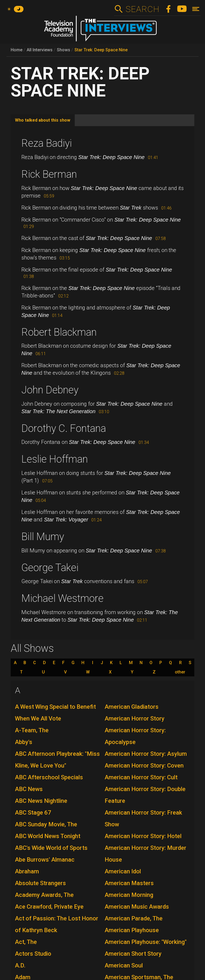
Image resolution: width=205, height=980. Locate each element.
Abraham (27, 871)
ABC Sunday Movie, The (46, 824)
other (180, 672)
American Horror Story (135, 718)
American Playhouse (132, 930)
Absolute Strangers (40, 883)
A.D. (20, 965)
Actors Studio (33, 954)
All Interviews (40, 50)
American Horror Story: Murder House (145, 854)
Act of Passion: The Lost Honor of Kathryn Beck (57, 924)
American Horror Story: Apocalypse (135, 736)
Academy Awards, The (44, 895)
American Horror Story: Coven (144, 766)
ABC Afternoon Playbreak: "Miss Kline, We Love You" (57, 760)
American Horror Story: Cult (141, 777)
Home (17, 50)
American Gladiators (132, 707)
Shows (64, 50)
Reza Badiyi (47, 143)
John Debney (50, 390)
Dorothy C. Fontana (64, 428)
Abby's (24, 742)
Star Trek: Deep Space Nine (101, 50)
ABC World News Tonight (48, 836)
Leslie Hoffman (55, 459)
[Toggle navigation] (196, 9)
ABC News (29, 789)
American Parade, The (134, 918)
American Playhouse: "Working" (146, 942)
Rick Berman (49, 174)
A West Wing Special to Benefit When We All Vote (55, 713)
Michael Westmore (62, 598)
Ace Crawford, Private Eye (49, 907)
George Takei (50, 568)
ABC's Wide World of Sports (51, 848)
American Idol (123, 871)
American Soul (124, 965)
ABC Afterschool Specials (49, 777)
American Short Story (133, 954)
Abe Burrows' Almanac (45, 860)
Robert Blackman (59, 332)
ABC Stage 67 (33, 813)
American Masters (129, 883)
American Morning (129, 895)
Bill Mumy (43, 537)
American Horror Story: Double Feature (145, 795)
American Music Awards (137, 907)
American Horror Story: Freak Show (143, 818)
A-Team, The (32, 730)
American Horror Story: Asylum (146, 754)
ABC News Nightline (41, 801)
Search (142, 9)
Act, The (26, 942)
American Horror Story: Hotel (143, 836)
